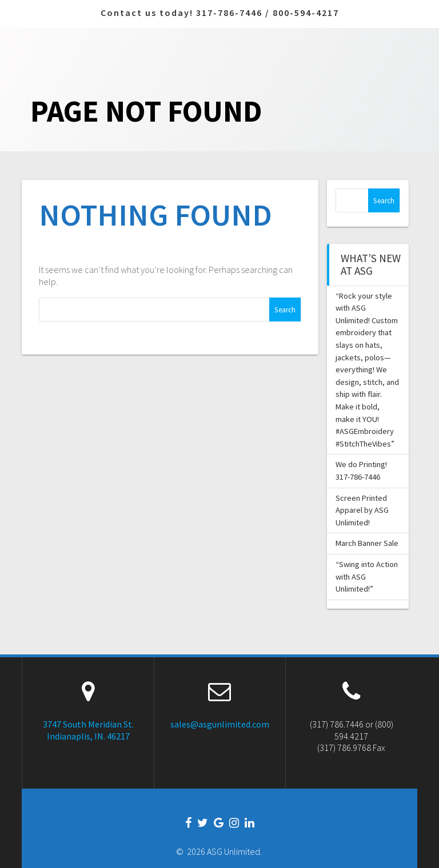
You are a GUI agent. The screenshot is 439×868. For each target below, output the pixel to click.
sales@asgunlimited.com (220, 724)
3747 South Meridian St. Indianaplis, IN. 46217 (88, 730)
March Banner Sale (367, 543)
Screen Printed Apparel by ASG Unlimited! (362, 510)
